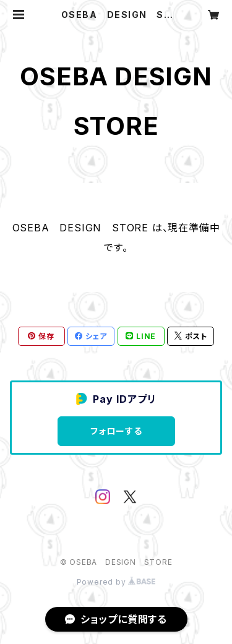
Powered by (116, 582)
